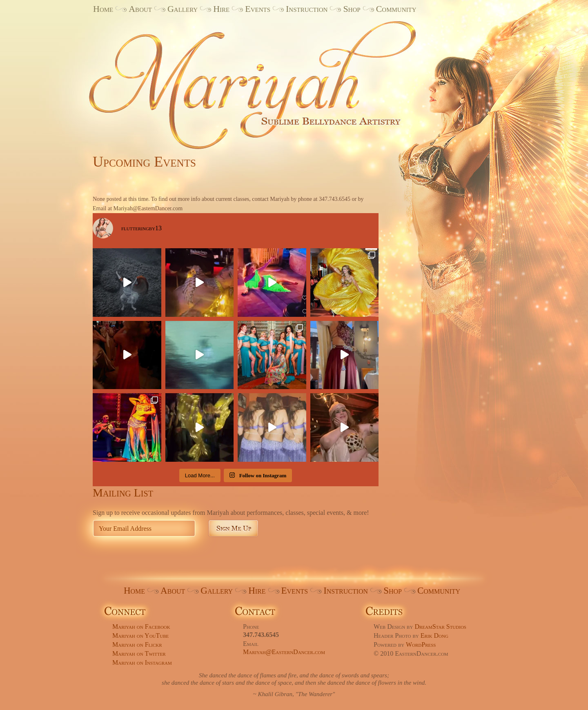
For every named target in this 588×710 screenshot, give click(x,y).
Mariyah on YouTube (140, 635)
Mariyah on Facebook (141, 627)
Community (396, 9)
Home (103, 9)
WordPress (421, 644)
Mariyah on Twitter (139, 653)
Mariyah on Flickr (137, 644)
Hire (221, 9)
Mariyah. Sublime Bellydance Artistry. (266, 79)
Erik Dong (434, 635)
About (140, 9)
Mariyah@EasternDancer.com (284, 652)
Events (258, 9)
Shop (352, 9)
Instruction (307, 9)
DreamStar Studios (440, 627)
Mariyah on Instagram (142, 662)
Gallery (183, 9)
